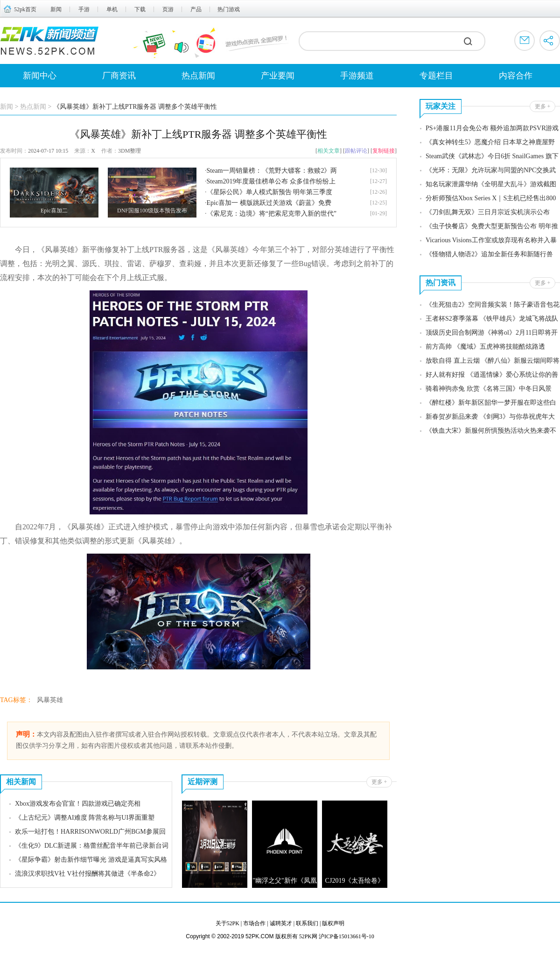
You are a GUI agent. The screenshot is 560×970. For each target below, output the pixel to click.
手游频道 (357, 76)
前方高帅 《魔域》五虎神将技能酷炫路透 (485, 347)
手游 (84, 9)
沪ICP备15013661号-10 (346, 936)
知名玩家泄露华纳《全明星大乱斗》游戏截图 (491, 184)
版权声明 (333, 923)
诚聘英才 (281, 923)
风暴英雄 (50, 700)
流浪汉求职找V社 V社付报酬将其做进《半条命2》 (87, 874)
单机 (112, 9)
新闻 (56, 9)
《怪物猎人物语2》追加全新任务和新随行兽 (489, 254)
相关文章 (329, 151)
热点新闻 (198, 76)
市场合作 (254, 923)
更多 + (379, 782)
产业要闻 (278, 76)
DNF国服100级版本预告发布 (152, 211)
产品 (196, 9)
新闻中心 (40, 76)
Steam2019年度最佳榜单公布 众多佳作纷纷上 (271, 181)
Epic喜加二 (54, 211)
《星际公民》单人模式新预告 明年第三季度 (270, 192)
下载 (140, 9)
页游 (168, 9)
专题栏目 (436, 76)
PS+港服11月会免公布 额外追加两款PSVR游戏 (492, 128)
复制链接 (384, 151)
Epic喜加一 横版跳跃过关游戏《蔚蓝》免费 (269, 203)
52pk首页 (25, 9)
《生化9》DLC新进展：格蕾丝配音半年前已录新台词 (92, 846)
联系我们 (307, 923)
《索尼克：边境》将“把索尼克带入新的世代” (272, 214)
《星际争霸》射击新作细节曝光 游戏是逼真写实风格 (91, 860)
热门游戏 (229, 9)
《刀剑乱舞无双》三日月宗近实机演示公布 (488, 212)
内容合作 (516, 76)
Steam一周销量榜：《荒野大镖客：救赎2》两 (272, 171)
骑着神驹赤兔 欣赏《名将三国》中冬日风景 (489, 389)
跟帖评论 (356, 151)
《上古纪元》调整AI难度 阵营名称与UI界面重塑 (85, 818)
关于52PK (227, 923)
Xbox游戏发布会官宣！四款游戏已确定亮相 (78, 804)
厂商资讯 (119, 76)
